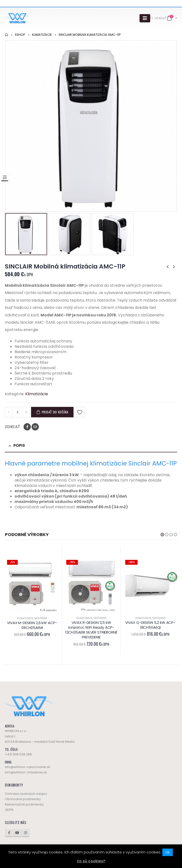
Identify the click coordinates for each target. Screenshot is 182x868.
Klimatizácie (37, 394)
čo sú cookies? (91, 861)
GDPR (9, 810)
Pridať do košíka (55, 412)
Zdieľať (12, 427)
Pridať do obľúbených (80, 412)
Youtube (17, 833)
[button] (162, 535)
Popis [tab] (19, 445)
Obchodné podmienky (23, 799)
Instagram (25, 833)
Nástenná (41, 618)
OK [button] (168, 852)
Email (35, 427)
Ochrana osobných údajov (26, 794)
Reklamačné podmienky (24, 804)
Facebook (27, 427)
